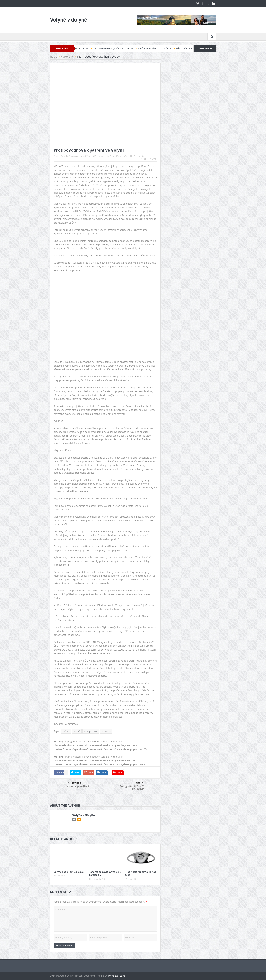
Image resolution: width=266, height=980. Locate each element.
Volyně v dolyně (71, 156)
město (66, 731)
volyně (77, 731)
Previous (74, 783)
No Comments (137, 156)
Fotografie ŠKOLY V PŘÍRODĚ (132, 788)
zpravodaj (106, 731)
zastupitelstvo (91, 731)
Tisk (143, 159)
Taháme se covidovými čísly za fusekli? (121, 48)
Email (153, 159)
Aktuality (105, 156)
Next (139, 783)
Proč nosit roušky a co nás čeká (163, 48)
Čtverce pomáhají (78, 786)
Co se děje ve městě (119, 156)
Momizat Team (116, 976)
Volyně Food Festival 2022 (82, 48)
